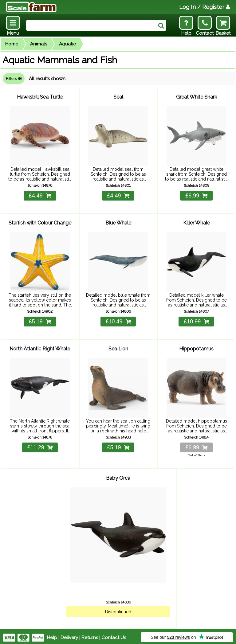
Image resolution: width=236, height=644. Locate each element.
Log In (205, 7)
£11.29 (40, 446)
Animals (39, 44)
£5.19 (40, 321)
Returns (90, 635)
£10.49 (118, 321)
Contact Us (114, 635)
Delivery (69, 635)
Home (12, 44)
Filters (14, 78)
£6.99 (196, 195)
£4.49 (40, 195)
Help (52, 635)
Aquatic (67, 44)
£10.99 (196, 321)
